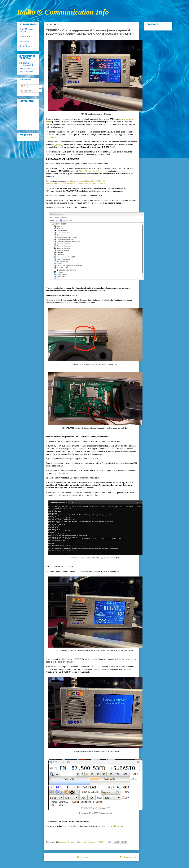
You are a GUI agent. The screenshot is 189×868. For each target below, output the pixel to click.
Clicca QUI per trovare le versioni (93, 171)
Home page (83, 857)
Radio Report (26, 46)
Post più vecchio (129, 857)
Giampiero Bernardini (28, 64)
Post (25, 86)
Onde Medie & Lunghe (26, 30)
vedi (113, 147)
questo (59, 144)
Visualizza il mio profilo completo (27, 70)
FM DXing (24, 41)
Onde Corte (25, 36)
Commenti (27, 91)
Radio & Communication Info (63, 12)
